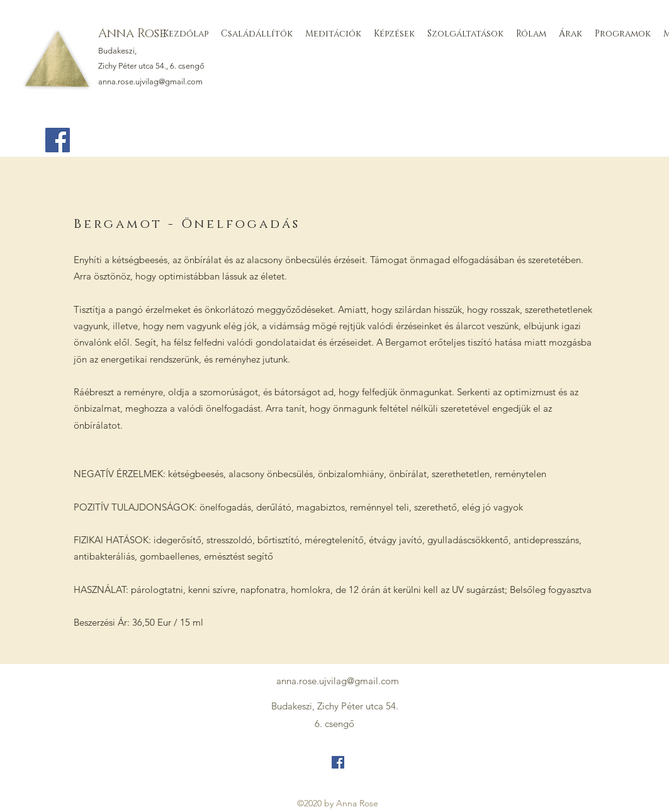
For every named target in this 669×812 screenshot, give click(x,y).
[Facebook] (58, 140)
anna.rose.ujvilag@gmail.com (150, 82)
